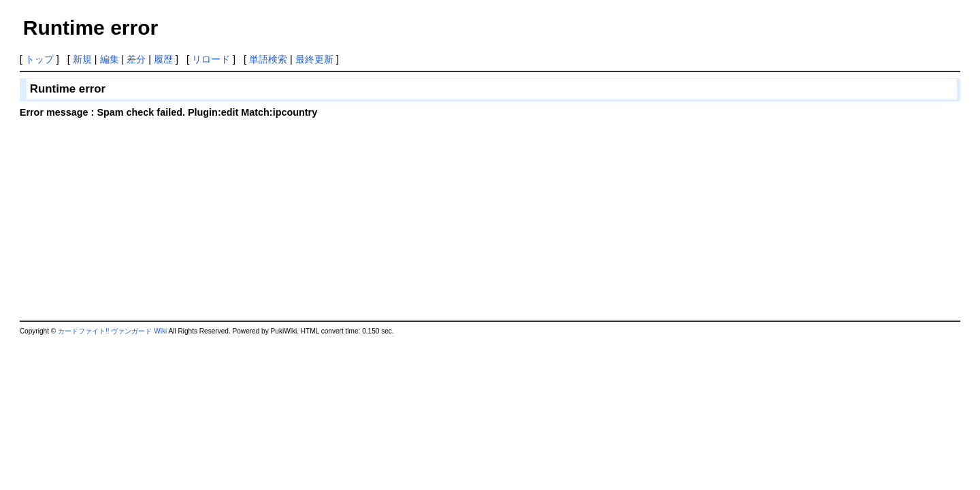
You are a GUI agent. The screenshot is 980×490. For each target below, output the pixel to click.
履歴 (163, 59)
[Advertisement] (134, 218)
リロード (211, 59)
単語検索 (268, 59)
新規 (82, 59)
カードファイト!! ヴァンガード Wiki (112, 331)
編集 (110, 59)
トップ (39, 59)
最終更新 (314, 59)
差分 (136, 59)
